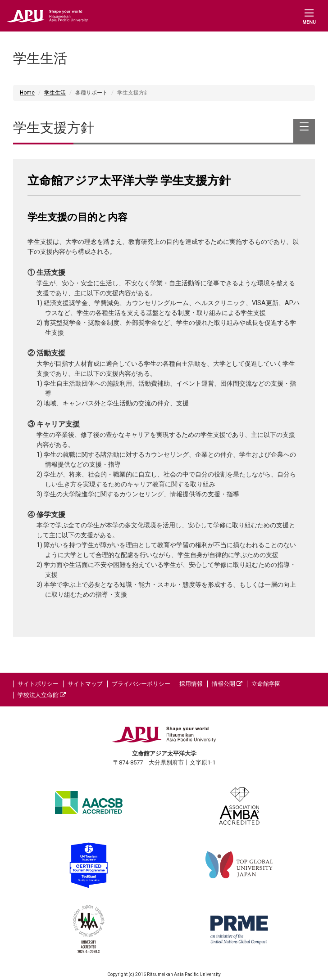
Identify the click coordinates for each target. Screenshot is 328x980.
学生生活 (55, 93)
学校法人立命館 (42, 695)
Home (27, 93)
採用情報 (191, 684)
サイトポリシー (38, 684)
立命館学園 (266, 684)
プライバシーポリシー (141, 684)
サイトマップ (85, 684)
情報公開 (227, 684)
